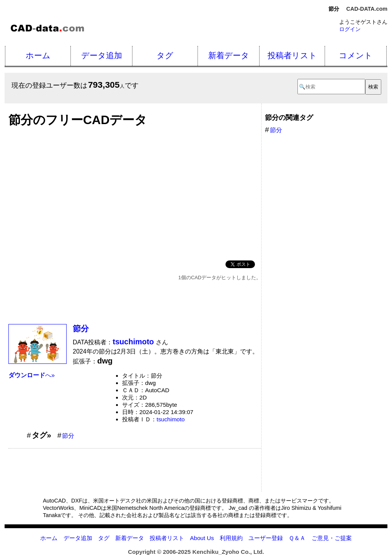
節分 (81, 328)
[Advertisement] (135, 192)
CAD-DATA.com (367, 9)
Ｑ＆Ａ (297, 538)
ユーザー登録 (266, 538)
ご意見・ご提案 (332, 538)
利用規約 (231, 538)
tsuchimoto (171, 419)
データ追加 (102, 55)
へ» (32, 375)
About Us (202, 538)
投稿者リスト (292, 55)
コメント (356, 55)
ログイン (350, 29)
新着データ (229, 55)
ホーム (38, 55)
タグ (165, 55)
